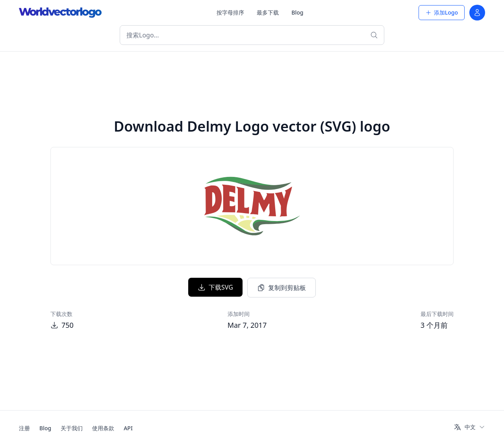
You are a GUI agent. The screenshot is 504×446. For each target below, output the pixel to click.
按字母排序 (230, 12)
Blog (297, 12)
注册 (24, 428)
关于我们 (72, 428)
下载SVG (215, 287)
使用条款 (103, 428)
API (128, 428)
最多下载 (268, 12)
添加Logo (442, 12)
